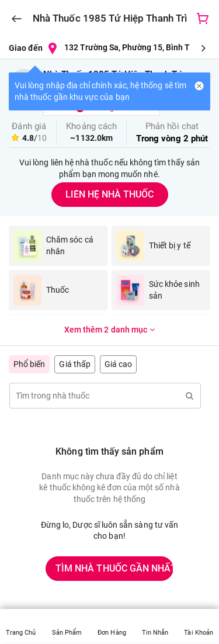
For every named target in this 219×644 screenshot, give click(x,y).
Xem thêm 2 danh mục (109, 330)
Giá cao (118, 364)
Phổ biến (29, 364)
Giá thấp (74, 364)
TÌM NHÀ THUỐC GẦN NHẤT (114, 568)
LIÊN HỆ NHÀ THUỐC (109, 194)
